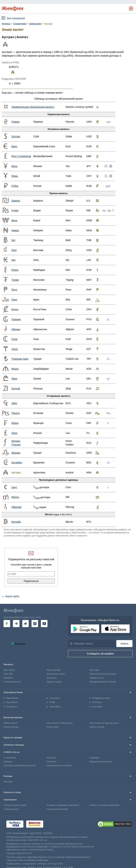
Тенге (15, 349)
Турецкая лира (20, 359)
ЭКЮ (14, 403)
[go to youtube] (44, 624)
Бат (13, 240)
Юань (15, 176)
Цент (14, 487)
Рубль (15, 186)
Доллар (16, 136)
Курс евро (94, 670)
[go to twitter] (26, 624)
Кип (13, 260)
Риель (15, 270)
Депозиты (52, 678)
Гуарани (16, 319)
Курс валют (9, 670)
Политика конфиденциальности (20, 766)
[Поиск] (124, 644)
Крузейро (17, 463)
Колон (15, 309)
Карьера (8, 762)
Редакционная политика (59, 766)
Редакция (94, 758)
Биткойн (16, 522)
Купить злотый (97, 727)
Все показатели (16, 18)
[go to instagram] (35, 624)
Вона (14, 220)
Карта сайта (12, 596)
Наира (15, 230)
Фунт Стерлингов (21, 156)
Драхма (16, 453)
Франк (15, 423)
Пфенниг (16, 507)
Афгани (16, 329)
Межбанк (8, 678)
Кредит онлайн (54, 682)
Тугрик (15, 280)
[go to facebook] (7, 624)
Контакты (51, 758)
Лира (14, 433)
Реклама (8, 782)
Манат (15, 369)
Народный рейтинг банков (103, 682)
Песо (14, 290)
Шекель (16, 201)
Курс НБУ (8, 674)
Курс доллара (54, 670)
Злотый (16, 389)
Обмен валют (10, 723)
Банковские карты (56, 674)
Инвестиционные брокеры (103, 674)
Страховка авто (11, 809)
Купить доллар (11, 727)
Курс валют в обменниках (60, 723)
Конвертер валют (12, 682)
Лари (14, 379)
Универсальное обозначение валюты (33, 107)
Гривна (15, 122)
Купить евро (53, 727)
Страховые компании (57, 809)
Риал (14, 300)
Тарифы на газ (97, 678)
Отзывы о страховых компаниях (63, 805)
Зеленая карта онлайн (15, 805)
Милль (15, 497)
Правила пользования (101, 762)
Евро (14, 146)
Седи (14, 339)
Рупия (15, 210)
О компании (10, 758)
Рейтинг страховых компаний (104, 805)
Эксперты (52, 762)
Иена (14, 166)
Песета (15, 413)
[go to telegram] (16, 624)
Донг (14, 250)
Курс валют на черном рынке (104, 723)
